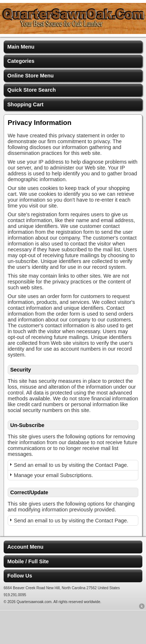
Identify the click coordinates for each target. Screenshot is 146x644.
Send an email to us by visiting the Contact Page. (71, 465)
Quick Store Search (32, 90)
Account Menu (25, 547)
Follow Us (20, 576)
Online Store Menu (30, 76)
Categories (21, 61)
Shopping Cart (25, 104)
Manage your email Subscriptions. (53, 475)
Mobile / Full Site (28, 561)
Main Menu (21, 47)
